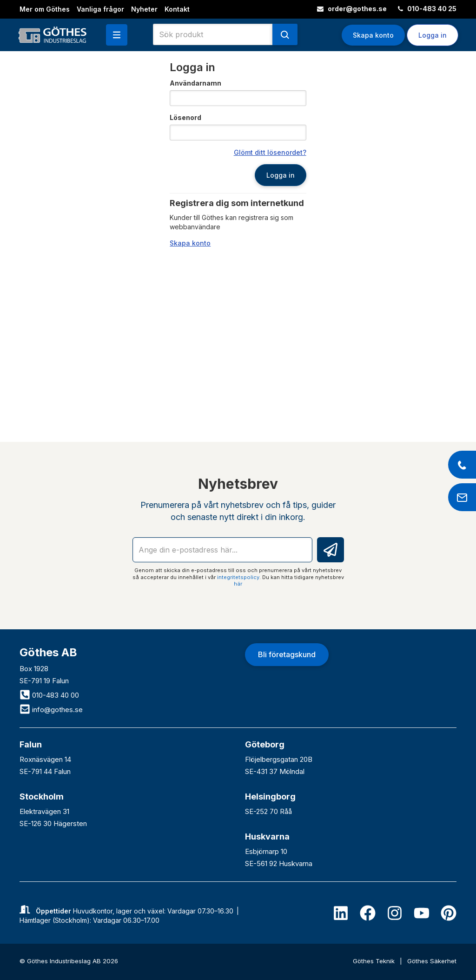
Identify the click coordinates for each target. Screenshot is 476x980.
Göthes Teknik (375, 961)
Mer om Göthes (45, 9)
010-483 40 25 (427, 9)
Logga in (433, 35)
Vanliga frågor (100, 9)
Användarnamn (195, 83)
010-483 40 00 (49, 695)
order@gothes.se (352, 9)
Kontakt (177, 9)
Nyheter (144, 9)
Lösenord (185, 117)
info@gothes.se (51, 710)
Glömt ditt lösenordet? (270, 152)
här (238, 584)
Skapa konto (373, 35)
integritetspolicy (238, 577)
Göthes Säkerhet (432, 961)
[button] (117, 35)
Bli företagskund (287, 654)
